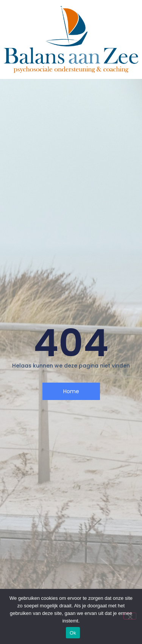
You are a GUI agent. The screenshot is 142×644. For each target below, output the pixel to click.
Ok (73, 633)
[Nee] (130, 616)
